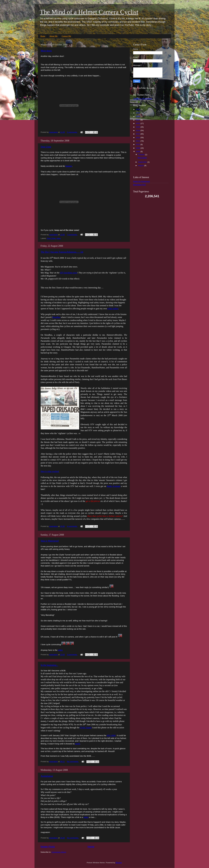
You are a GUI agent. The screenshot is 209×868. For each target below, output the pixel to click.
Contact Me (66, 36)
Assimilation (47, 776)
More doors (46, 51)
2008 (138, 152)
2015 (138, 127)
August (141, 165)
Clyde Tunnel (86, 728)
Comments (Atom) (59, 852)
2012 (138, 138)
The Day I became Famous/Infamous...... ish (62, 252)
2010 (138, 144)
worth (78, 744)
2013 (138, 134)
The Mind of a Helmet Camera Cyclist (89, 12)
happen (69, 166)
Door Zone (46, 147)
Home (43, 36)
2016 (138, 123)
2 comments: (72, 132)
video (59, 238)
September (143, 162)
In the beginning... (49, 665)
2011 (138, 141)
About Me (53, 36)
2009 (138, 148)
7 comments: (72, 235)
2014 (138, 130)
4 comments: (72, 526)
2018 (138, 116)
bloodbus (56, 317)
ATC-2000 (111, 735)
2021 (138, 109)
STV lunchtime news (69, 273)
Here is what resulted (50, 471)
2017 (138, 120)
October (142, 155)
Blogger (119, 863)
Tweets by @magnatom (143, 99)
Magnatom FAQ (139, 185)
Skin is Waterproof (50, 541)
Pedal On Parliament (141, 181)
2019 (138, 113)
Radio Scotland (114, 486)
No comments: (73, 762)
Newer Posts (48, 847)
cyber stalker (113, 309)
